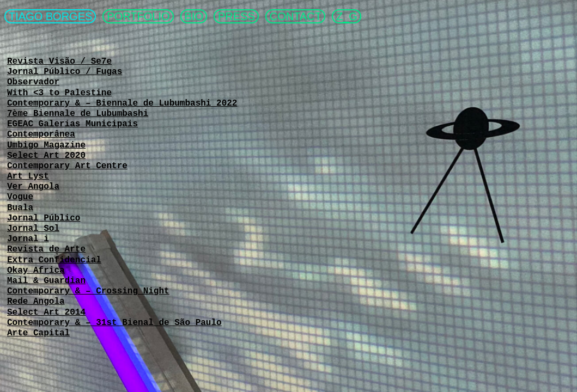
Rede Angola (36, 302)
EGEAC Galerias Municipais (72, 124)
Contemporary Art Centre (67, 166)
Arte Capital (38, 333)
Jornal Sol (33, 229)
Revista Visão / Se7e (59, 62)
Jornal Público (44, 218)
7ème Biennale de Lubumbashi (78, 114)
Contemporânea (41, 134)
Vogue (20, 197)
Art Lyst (28, 176)
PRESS (236, 16)
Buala (20, 208)
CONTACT (296, 16)
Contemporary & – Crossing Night (88, 291)
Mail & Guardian (46, 281)
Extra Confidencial (54, 260)
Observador (33, 82)
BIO (194, 16)
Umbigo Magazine (46, 145)
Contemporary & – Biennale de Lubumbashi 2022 (122, 103)
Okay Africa (36, 271)
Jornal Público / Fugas (65, 72)
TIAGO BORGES (50, 16)
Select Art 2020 (46, 156)
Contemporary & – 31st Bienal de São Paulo (114, 323)
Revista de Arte (46, 249)
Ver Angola (33, 187)
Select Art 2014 (46, 313)
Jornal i (28, 239)
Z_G (347, 16)
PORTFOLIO (138, 16)
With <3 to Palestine (59, 93)
